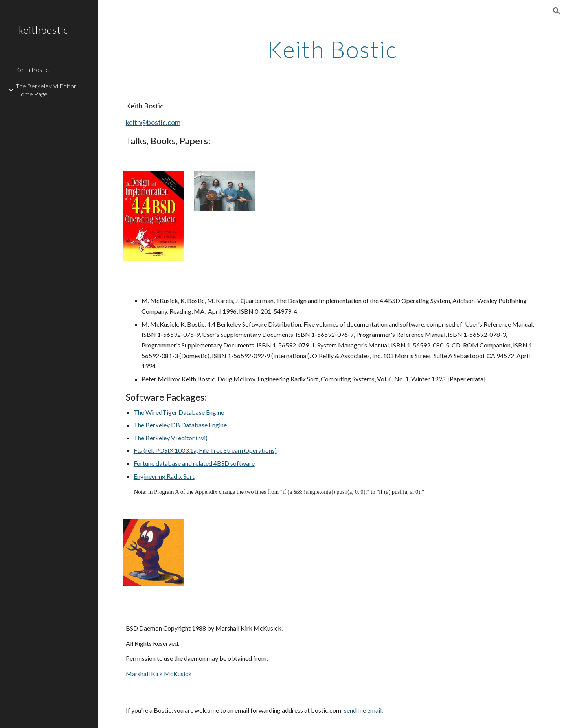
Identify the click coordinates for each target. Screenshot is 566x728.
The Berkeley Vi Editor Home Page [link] (46, 90)
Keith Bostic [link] (32, 69)
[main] (332, 49)
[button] (557, 11)
